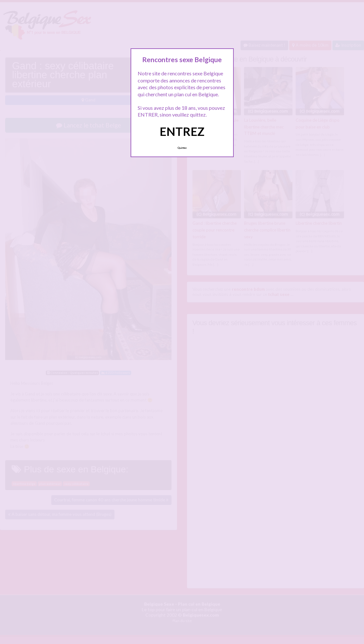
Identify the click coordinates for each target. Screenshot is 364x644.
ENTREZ (182, 131)
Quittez (182, 148)
